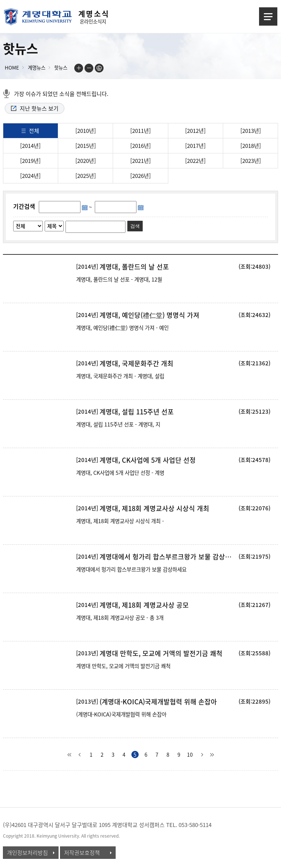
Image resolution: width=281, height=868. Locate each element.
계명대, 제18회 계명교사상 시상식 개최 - (120, 521)
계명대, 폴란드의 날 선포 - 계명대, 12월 (119, 279)
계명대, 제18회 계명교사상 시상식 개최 (154, 508)
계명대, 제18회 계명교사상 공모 (144, 605)
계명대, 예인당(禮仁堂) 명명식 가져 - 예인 (122, 328)
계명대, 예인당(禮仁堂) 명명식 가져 (149, 315)
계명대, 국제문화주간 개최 (136, 364)
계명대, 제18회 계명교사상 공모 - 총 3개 (120, 618)
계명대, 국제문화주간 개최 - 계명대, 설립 (120, 376)
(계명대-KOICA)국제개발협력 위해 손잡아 (158, 702)
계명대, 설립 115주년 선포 (137, 412)
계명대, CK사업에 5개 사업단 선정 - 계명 (120, 473)
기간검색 (24, 206)
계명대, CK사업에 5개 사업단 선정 (148, 460)
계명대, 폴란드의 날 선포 (134, 267)
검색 (135, 226)
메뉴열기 (268, 16)
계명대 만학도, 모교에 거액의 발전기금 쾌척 (161, 653)
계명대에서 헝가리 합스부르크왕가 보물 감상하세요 (168, 557)
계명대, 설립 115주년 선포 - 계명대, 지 (118, 424)
